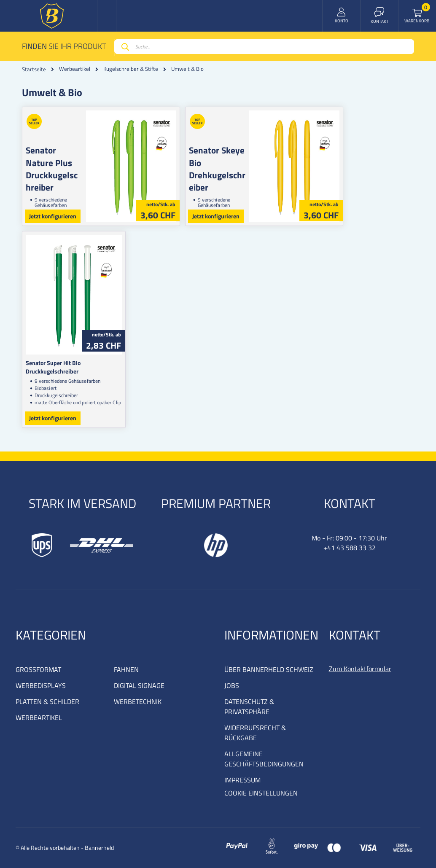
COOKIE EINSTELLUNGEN (261, 793)
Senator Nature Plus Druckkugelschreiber (59, 169)
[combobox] (264, 47)
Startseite (34, 69)
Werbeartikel (75, 69)
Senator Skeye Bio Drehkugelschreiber (259, 163)
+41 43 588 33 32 (350, 548)
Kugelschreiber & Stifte (131, 69)
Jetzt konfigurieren (53, 216)
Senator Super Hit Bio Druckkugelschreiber (80, 363)
